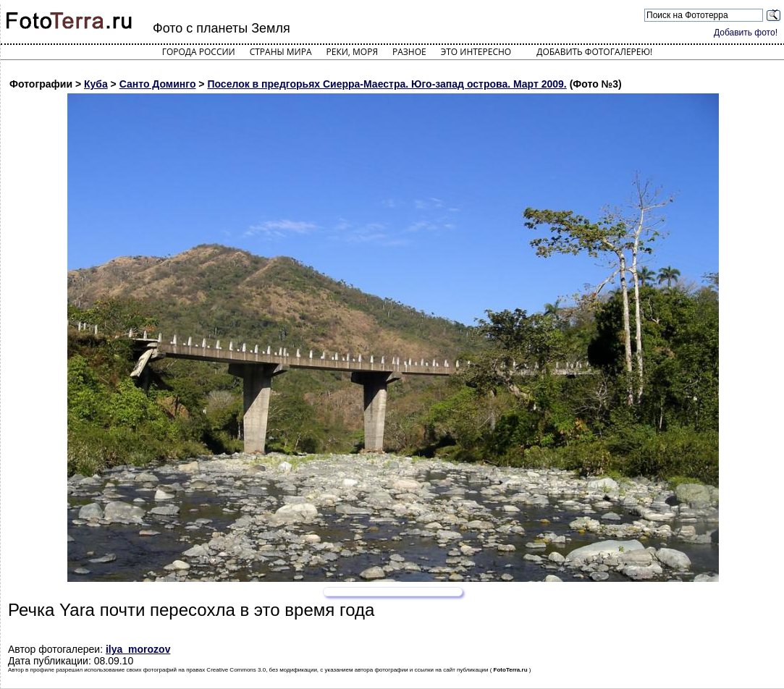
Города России (199, 52)
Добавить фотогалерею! (594, 52)
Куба (96, 84)
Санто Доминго (158, 84)
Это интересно (476, 52)
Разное (409, 52)
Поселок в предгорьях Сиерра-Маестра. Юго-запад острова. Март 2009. (387, 84)
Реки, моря (352, 52)
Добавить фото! (746, 33)
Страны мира (281, 52)
